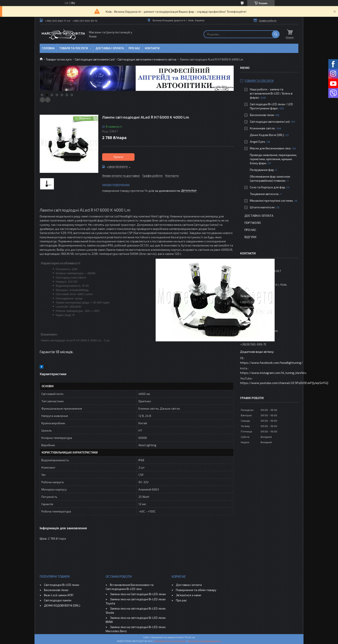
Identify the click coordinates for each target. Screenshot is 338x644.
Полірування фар (262, 170)
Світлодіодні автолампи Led (95, 59)
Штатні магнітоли (262, 207)
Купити (118, 157)
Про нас (134, 48)
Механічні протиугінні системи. (272, 200)
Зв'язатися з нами (189, 595)
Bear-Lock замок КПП (59, 595)
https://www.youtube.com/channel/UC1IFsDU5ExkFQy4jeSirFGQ (284, 383)
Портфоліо (253, 223)
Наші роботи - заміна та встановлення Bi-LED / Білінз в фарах (271, 93)
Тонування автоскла (264, 194)
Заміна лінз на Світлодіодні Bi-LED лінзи (138, 594)
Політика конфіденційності (205, 641)
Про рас (181, 600)
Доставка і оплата (110, 48)
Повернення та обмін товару (196, 590)
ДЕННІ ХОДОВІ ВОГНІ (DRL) (62, 605)
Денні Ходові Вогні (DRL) (267, 135)
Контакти (152, 48)
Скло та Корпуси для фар (268, 187)
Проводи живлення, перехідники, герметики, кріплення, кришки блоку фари (273, 159)
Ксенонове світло (262, 128)
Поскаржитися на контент (170, 641)
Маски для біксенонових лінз (270, 148)
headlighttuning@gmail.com (259, 331)
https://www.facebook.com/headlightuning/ (271, 363)
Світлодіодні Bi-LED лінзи (62, 585)
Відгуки (250, 237)
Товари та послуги (74, 48)
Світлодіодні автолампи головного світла (147, 59)
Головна (48, 48)
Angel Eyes (257, 142)
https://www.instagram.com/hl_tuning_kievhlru (273, 373)
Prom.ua (190, 637)
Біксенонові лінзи (262, 115)
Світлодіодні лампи (58, 600)
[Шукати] (276, 34)
